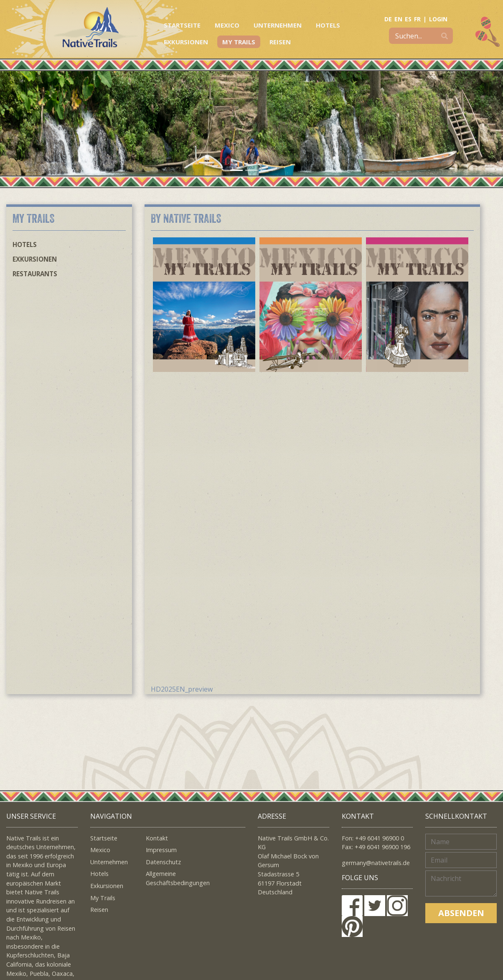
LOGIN (438, 19)
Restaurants (35, 274)
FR (417, 19)
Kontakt (157, 838)
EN (398, 19)
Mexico (227, 25)
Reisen (280, 42)
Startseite (182, 25)
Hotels (328, 25)
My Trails (239, 42)
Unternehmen (278, 25)
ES (408, 19)
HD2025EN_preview (182, 689)
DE (388, 19)
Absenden (461, 913)
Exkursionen (186, 42)
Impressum (161, 850)
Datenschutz (163, 862)
